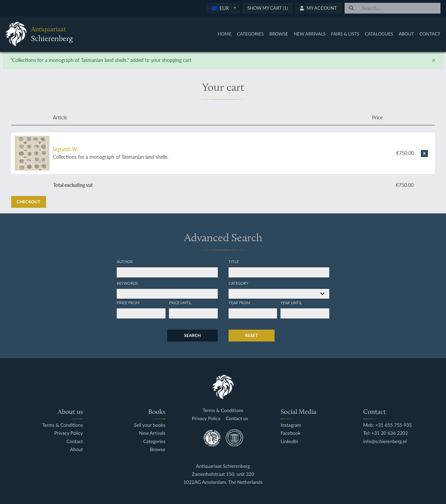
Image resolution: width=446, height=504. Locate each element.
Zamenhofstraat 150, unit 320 (223, 474)
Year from (239, 302)
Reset (252, 335)
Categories (250, 34)
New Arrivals (310, 34)
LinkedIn (289, 442)
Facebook (290, 433)
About (406, 34)
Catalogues (379, 34)
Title (234, 261)
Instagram (291, 425)
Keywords (127, 283)
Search (192, 335)
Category (239, 283)
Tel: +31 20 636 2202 (386, 433)
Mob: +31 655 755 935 (387, 425)
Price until (180, 302)
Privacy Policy (69, 433)
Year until (291, 302)
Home (225, 34)
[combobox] (223, 8)
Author (125, 261)
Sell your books (149, 425)
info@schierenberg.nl (385, 442)
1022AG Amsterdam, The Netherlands (223, 482)
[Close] (434, 60)
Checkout (29, 202)
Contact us (237, 419)
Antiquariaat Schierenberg (223, 466)
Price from (128, 302)
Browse (279, 34)
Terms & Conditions (63, 425)
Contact (430, 34)
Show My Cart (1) (268, 8)
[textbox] (223, 8)
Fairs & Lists (345, 34)
